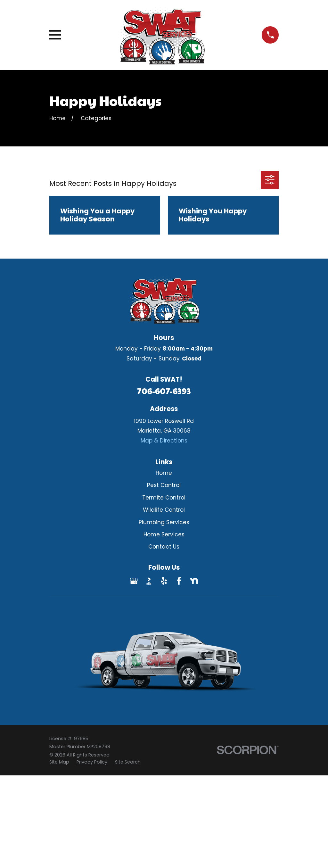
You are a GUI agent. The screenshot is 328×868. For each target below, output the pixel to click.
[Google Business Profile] (134, 581)
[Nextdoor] (194, 581)
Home (164, 473)
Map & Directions (164, 441)
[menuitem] (59, 762)
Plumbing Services (164, 522)
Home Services (164, 534)
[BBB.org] (149, 581)
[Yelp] (164, 581)
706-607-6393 (164, 391)
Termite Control (164, 498)
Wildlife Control (164, 510)
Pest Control (164, 485)
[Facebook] (179, 581)
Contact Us (164, 547)
